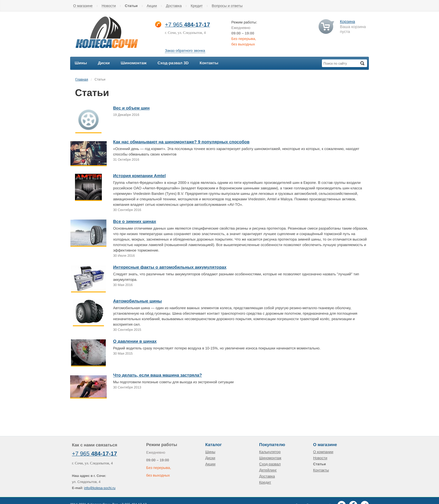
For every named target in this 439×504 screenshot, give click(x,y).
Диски (210, 458)
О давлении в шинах (135, 341)
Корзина (348, 21)
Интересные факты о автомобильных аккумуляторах (170, 267)
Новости (109, 6)
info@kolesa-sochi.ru (100, 488)
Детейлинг (268, 470)
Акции (152, 6)
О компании (323, 452)
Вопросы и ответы (227, 6)
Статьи (131, 6)
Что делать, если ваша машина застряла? (157, 375)
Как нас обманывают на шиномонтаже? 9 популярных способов (181, 142)
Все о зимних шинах (135, 221)
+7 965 (175, 25)
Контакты (321, 470)
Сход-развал (270, 464)
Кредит (197, 6)
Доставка (174, 6)
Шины (210, 452)
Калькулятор (270, 452)
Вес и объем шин (131, 108)
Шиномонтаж (270, 458)
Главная (82, 80)
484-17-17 (197, 25)
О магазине (83, 6)
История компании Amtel (139, 176)
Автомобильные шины (137, 301)
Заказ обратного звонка (185, 51)
